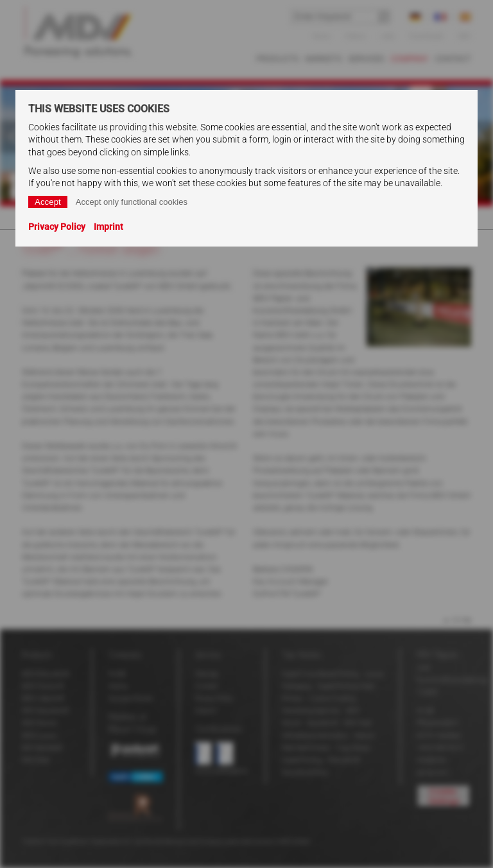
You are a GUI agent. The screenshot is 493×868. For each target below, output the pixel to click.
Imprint (108, 227)
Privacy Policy (57, 227)
